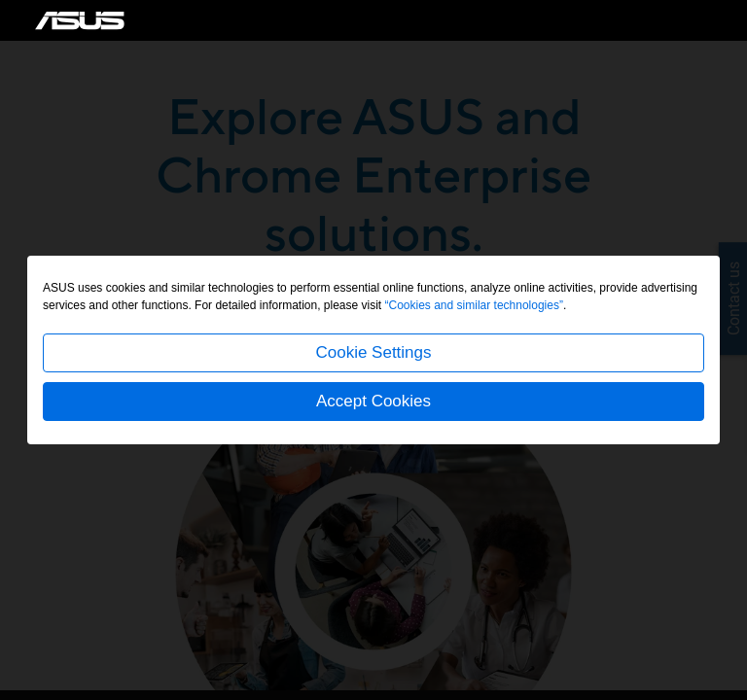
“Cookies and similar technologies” (474, 305)
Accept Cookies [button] (373, 401)
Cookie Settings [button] (373, 352)
